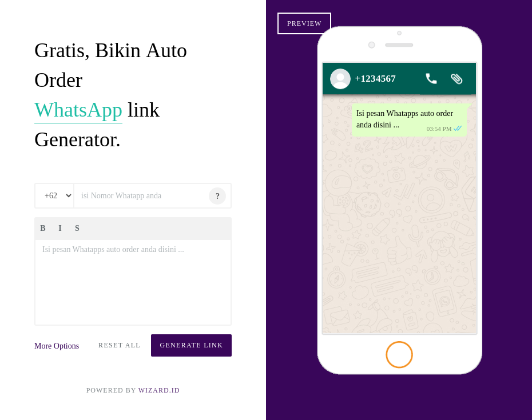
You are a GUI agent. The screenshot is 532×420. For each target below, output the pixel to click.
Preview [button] (304, 23)
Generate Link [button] (191, 345)
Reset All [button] (120, 345)
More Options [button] (57, 346)
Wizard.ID (159, 390)
